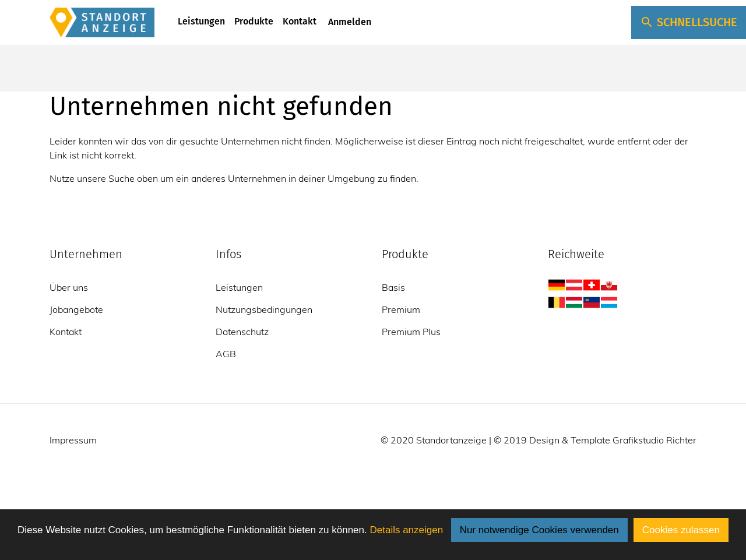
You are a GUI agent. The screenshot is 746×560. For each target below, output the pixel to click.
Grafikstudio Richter (654, 440)
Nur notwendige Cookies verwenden (539, 530)
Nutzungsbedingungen (264, 309)
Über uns (69, 287)
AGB (226, 354)
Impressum (73, 440)
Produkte (254, 21)
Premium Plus (411, 332)
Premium (401, 309)
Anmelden (349, 22)
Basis (393, 287)
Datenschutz (242, 332)
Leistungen (201, 21)
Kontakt (300, 21)
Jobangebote (76, 309)
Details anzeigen (406, 530)
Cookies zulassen (681, 530)
